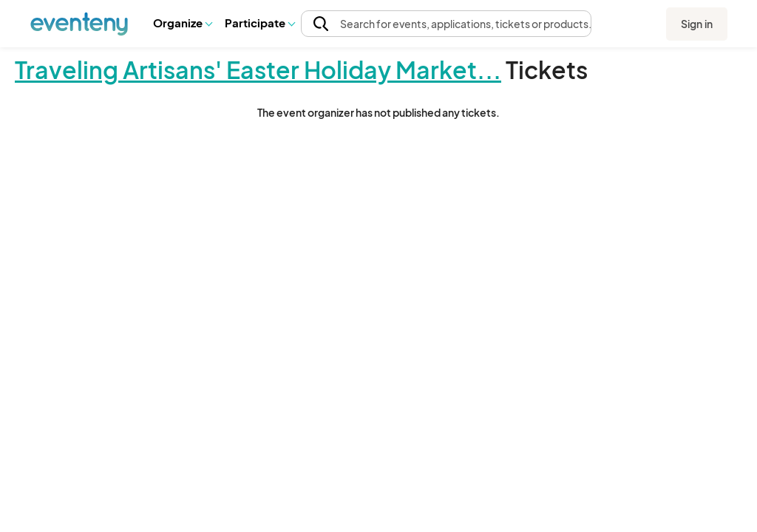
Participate (259, 23)
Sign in (697, 24)
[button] (182, 23)
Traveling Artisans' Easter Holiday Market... (258, 69)
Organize (182, 23)
